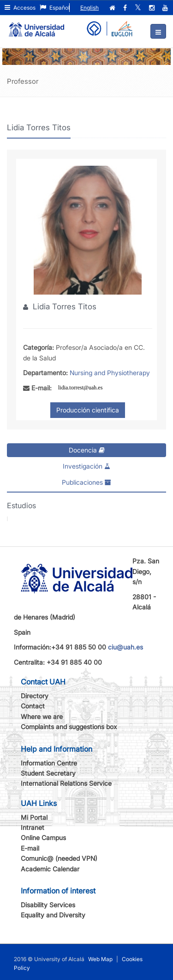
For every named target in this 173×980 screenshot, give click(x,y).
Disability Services (48, 905)
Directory (35, 696)
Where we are (42, 716)
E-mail (30, 848)
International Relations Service (66, 783)
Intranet (33, 827)
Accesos (20, 8)
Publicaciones (86, 482)
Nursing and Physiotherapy (110, 373)
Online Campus (43, 838)
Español (55, 8)
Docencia (87, 450)
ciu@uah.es (125, 647)
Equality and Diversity (53, 915)
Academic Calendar (50, 869)
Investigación (86, 466)
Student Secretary (48, 773)
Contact (33, 706)
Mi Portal (34, 817)
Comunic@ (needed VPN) (59, 858)
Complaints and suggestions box (69, 727)
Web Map (100, 959)
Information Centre (49, 763)
